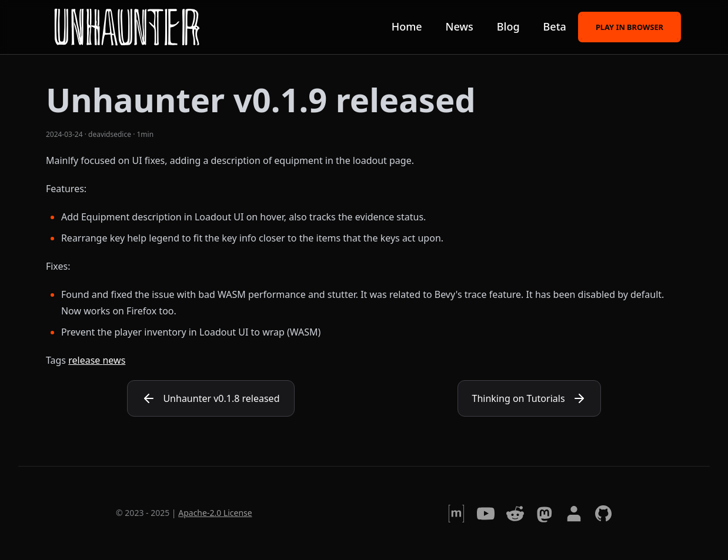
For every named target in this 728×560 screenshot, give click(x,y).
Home (407, 26)
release (85, 360)
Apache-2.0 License (215, 513)
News (460, 26)
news (114, 360)
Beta (555, 26)
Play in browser (630, 26)
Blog (508, 26)
